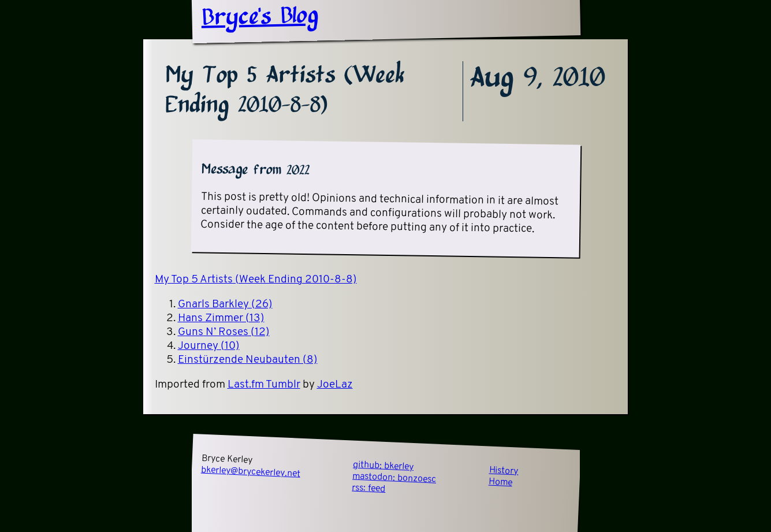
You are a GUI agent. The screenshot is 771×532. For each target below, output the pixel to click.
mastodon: (394, 478)
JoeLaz (335, 385)
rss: (369, 489)
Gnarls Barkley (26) (225, 305)
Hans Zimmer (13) (221, 319)
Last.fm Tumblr (264, 385)
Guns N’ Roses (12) (224, 332)
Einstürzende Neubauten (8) (248, 360)
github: (383, 466)
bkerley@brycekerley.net (250, 472)
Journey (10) (209, 346)
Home (500, 483)
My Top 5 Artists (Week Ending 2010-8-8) (256, 280)
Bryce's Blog (260, 17)
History (504, 471)
